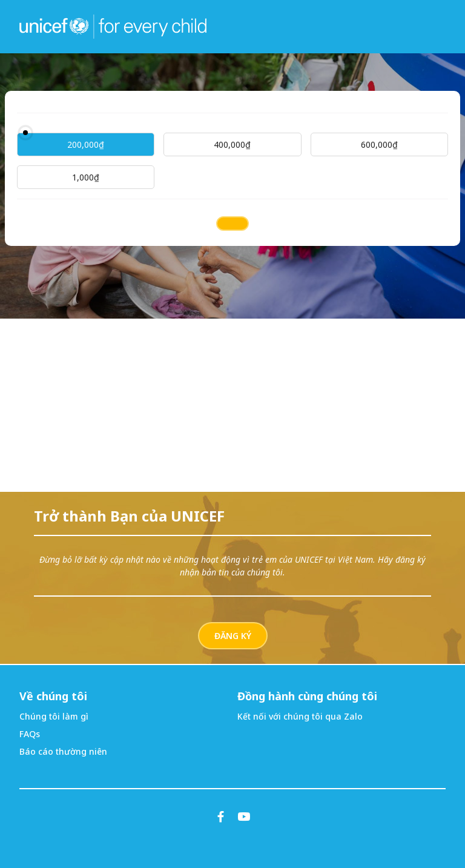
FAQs (30, 734)
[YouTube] (244, 817)
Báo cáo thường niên (63, 751)
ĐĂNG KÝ (233, 636)
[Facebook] (221, 817)
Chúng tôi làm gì (54, 716)
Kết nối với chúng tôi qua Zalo (300, 716)
